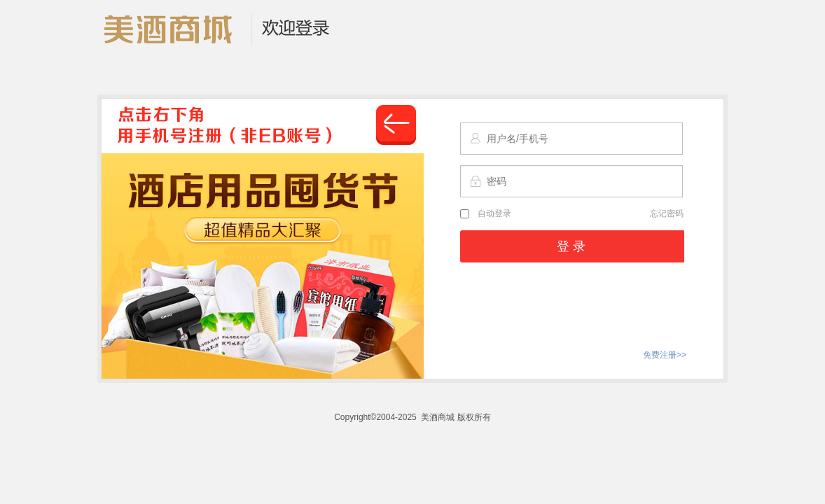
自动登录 (486, 213)
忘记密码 (667, 213)
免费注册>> (665, 355)
